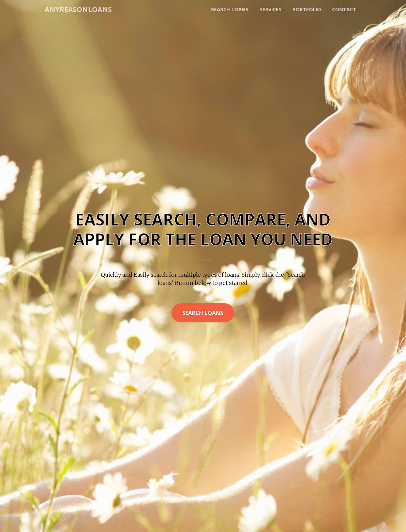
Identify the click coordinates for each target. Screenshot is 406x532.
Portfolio (307, 9)
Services (270, 9)
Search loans (230, 9)
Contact (344, 9)
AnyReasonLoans (78, 9)
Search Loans (203, 313)
